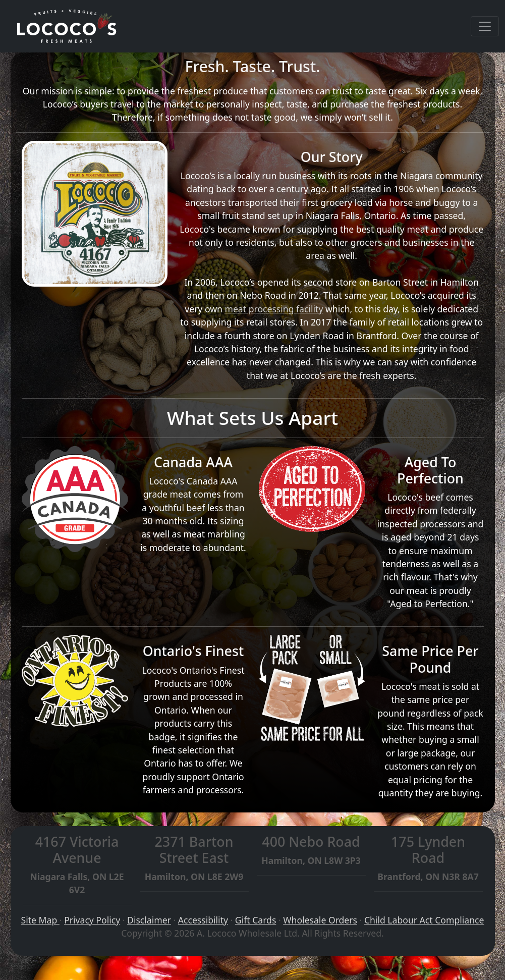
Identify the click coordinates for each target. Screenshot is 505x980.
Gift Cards (256, 920)
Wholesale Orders (320, 920)
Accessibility (203, 920)
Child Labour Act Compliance (424, 920)
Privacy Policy (92, 920)
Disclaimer (149, 920)
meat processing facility (274, 309)
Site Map (40, 920)
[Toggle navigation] (485, 26)
